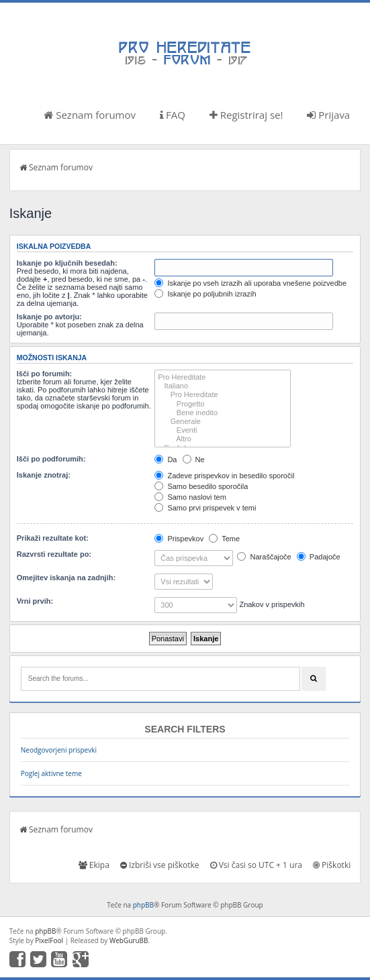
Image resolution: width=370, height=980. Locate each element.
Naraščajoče (264, 557)
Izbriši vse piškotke (160, 865)
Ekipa (94, 865)
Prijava (328, 115)
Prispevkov (179, 539)
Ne (194, 459)
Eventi (223, 430)
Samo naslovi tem (190, 497)
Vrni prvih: (35, 601)
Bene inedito (223, 413)
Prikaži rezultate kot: (53, 538)
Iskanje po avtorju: (49, 317)
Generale (223, 422)
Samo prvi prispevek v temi (205, 508)
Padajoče (319, 557)
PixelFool (49, 940)
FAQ (173, 115)
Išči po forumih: (45, 374)
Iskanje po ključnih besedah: (67, 263)
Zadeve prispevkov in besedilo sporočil (224, 476)
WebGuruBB (129, 940)
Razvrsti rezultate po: (54, 554)
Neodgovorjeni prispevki (59, 750)
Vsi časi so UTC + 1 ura (256, 865)
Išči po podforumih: (51, 459)
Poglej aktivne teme (51, 773)
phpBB (143, 905)
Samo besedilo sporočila (201, 486)
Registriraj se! (246, 115)
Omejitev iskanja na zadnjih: (66, 578)
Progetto (223, 404)
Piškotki (332, 865)
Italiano (223, 386)
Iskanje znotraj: (44, 475)
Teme (224, 539)
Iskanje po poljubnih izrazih (205, 294)
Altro (223, 439)
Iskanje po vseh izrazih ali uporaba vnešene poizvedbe (250, 283)
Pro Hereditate (223, 377)
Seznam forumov (90, 115)
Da (166, 459)
